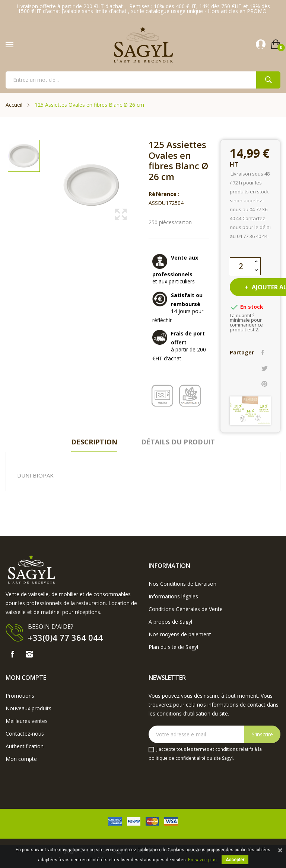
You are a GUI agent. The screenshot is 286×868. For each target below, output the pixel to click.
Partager (263, 353)
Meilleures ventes (27, 721)
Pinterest (264, 384)
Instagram (29, 654)
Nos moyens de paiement (180, 634)
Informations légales (173, 596)
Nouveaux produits (28, 708)
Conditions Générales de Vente (186, 609)
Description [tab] (94, 442)
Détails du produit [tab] (178, 442)
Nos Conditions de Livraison (182, 584)
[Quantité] (241, 266)
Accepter (235, 860)
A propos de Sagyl (170, 622)
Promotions (20, 696)
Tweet (265, 368)
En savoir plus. (203, 860)
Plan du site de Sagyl (173, 647)
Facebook (12, 654)
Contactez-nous (25, 734)
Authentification (25, 746)
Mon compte (21, 759)
